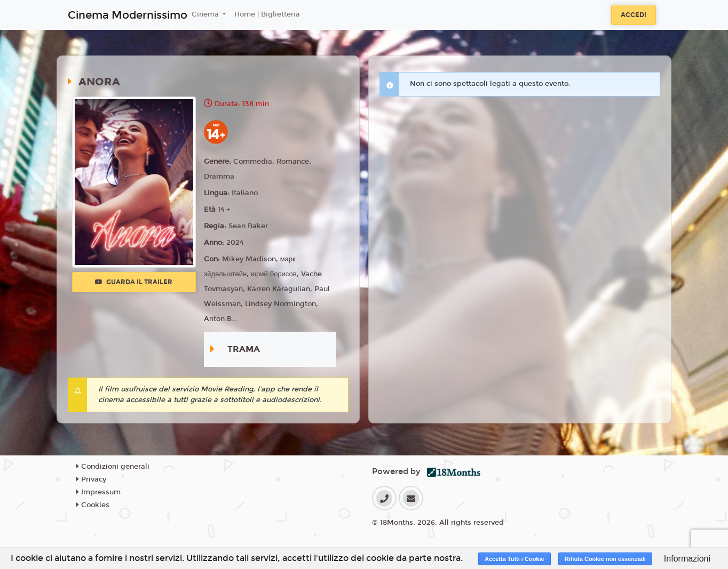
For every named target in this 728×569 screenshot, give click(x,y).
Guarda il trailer (134, 282)
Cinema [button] (206, 14)
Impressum (98, 492)
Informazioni (687, 559)
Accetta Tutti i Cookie (515, 559)
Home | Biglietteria (267, 14)
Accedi (634, 15)
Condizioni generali (113, 467)
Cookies (93, 505)
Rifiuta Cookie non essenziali (605, 559)
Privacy (91, 479)
